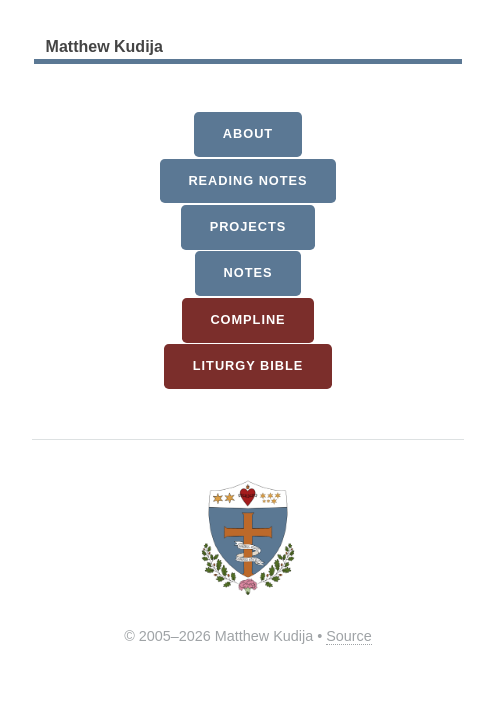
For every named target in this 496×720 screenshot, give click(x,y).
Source (349, 636)
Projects (248, 226)
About (248, 133)
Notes (248, 272)
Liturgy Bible (248, 365)
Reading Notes (247, 180)
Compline (247, 319)
